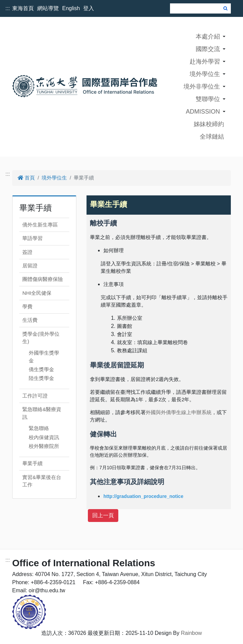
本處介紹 (208, 37)
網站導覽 (48, 8)
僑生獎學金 (41, 369)
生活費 (30, 320)
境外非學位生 (202, 87)
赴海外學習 (205, 62)
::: (8, 8)
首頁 (26, 178)
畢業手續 (32, 463)
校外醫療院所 (44, 446)
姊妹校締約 (209, 124)
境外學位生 (205, 74)
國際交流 (208, 49)
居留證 (30, 266)
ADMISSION (203, 112)
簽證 (27, 252)
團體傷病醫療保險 (43, 279)
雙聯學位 (208, 99)
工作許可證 (35, 396)
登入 (89, 8)
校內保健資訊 (44, 437)
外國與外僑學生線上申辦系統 (179, 412)
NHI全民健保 (37, 293)
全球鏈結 (212, 137)
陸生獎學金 (41, 378)
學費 (27, 306)
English (71, 8)
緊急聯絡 (39, 428)
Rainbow (191, 633)
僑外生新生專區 (40, 225)
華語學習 (32, 238)
